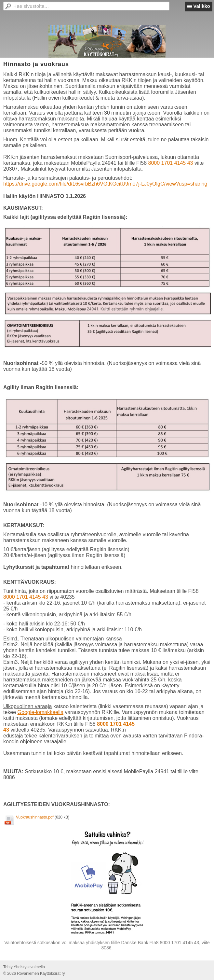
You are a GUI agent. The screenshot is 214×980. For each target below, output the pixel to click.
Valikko (202, 6)
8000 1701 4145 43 (171, 163)
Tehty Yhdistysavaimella (24, 967)
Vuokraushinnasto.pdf (35, 817)
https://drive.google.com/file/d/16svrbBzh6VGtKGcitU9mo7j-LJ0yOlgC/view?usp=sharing (105, 184)
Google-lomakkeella (40, 712)
